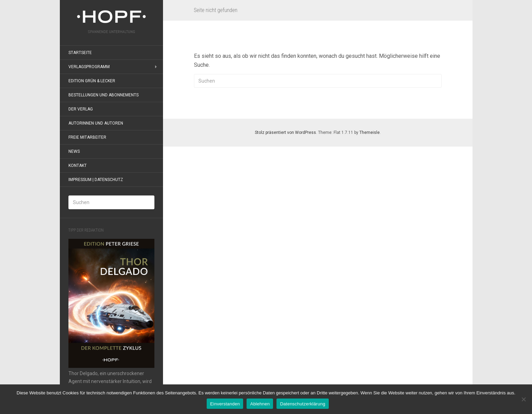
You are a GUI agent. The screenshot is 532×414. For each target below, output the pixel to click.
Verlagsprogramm (89, 67)
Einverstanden (225, 404)
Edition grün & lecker (92, 81)
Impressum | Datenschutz (96, 180)
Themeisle (370, 132)
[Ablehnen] (523, 399)
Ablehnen (260, 404)
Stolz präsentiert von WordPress (285, 132)
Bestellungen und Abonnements (104, 95)
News (74, 151)
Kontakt (78, 166)
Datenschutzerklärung (302, 404)
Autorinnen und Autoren (96, 123)
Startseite (80, 53)
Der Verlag (81, 109)
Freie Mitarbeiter (87, 137)
